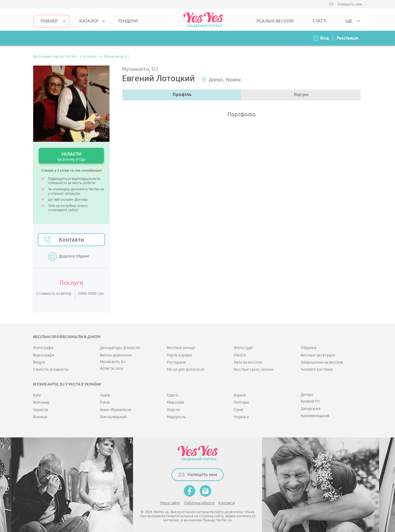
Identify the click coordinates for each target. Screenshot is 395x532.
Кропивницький (315, 416)
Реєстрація (347, 38)
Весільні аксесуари (318, 355)
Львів (105, 395)
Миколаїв (175, 402)
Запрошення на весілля (322, 362)
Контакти (71, 240)
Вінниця (40, 417)
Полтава (241, 402)
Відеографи (43, 355)
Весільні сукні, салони (253, 370)
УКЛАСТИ (71, 156)
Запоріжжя (311, 409)
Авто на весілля (248, 362)
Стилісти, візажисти (50, 370)
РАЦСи (240, 355)
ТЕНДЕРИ (128, 21)
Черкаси (241, 417)
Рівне (105, 402)
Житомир (41, 402)
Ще (349, 21)
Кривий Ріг (310, 401)
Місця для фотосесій (185, 370)
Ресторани (176, 362)
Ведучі (39, 362)
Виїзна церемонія (116, 355)
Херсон (173, 410)
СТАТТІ (320, 21)
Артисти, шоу (112, 368)
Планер (49, 21)
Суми (238, 410)
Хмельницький (113, 417)
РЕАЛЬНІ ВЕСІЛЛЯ (275, 21)
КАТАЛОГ (89, 21)
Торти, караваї (179, 355)
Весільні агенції (181, 348)
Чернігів (40, 410)
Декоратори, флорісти (120, 348)
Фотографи (43, 348)
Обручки (308, 348)
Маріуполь (176, 417)
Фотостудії (243, 348)
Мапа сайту (170, 503)
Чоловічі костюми (317, 370)
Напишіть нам (350, 4)
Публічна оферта (199, 503)
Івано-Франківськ (116, 410)
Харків (240, 395)
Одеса (172, 395)
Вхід (325, 38)
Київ (37, 395)
